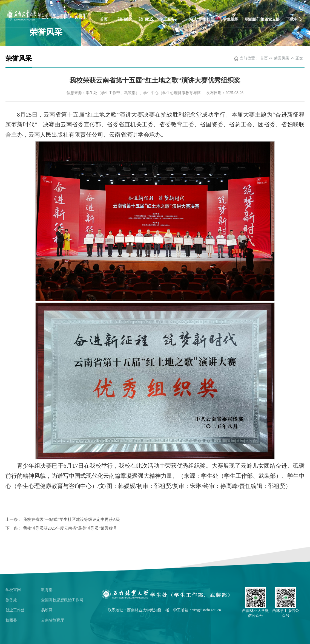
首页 (104, 19)
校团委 (11, 620)
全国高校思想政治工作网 (62, 600)
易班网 (47, 610)
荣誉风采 (282, 58)
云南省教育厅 (53, 620)
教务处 (11, 600)
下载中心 (294, 19)
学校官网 (13, 590)
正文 (299, 58)
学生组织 (231, 19)
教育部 (47, 590)
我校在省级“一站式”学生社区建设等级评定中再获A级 (71, 519)
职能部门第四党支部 (262, 19)
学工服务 (167, 19)
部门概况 (146, 19)
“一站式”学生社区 (199, 19)
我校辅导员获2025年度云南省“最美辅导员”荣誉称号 (70, 528)
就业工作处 (15, 610)
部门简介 (125, 19)
